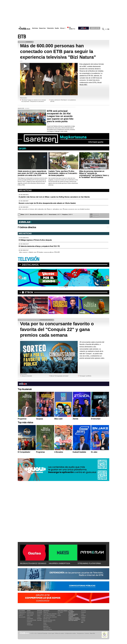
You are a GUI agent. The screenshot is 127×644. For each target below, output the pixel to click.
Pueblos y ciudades (74, 619)
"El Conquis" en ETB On (85, 376)
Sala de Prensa (73, 620)
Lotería (71, 617)
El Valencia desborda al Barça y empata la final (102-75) (39, 246)
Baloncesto (46, 626)
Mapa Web (92, 633)
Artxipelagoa (30, 625)
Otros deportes (47, 628)
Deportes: (46, 611)
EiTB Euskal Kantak (32, 620)
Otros (62, 28)
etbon (29, 292)
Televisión (50, 28)
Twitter (83, 614)
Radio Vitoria (30, 615)
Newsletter (84, 611)
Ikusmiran (39, 618)
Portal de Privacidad (42, 633)
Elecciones (72, 615)
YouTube (83, 621)
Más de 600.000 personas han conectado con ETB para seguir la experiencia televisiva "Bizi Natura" (58, 51)
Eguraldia (39, 620)
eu (106, 29)
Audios (59, 615)
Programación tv (22, 612)
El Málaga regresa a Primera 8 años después (35, 240)
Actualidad (39, 612)
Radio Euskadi (30, 614)
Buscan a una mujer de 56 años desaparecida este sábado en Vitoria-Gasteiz (47, 203)
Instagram (83, 616)
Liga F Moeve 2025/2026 (49, 615)
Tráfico (71, 613)
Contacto (87, 633)
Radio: (29, 611)
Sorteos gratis (73, 614)
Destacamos (30, 265)
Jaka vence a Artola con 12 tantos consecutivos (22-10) (39, 252)
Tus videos (94, 217)
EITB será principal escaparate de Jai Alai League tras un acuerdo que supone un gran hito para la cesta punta (60, 116)
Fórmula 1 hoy (47, 618)
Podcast (29, 623)
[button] (60, 287)
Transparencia (80, 633)
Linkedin (83, 619)
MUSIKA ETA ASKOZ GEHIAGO (33, 563)
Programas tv (22, 614)
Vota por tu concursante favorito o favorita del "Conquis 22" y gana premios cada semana (57, 329)
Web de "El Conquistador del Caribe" (59, 376)
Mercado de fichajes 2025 (49, 620)
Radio (57, 28)
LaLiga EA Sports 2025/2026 (50, 614)
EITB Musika (30, 618)
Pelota (45, 623)
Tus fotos (94, 214)
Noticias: (40, 611)
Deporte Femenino (48, 622)
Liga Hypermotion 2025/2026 (50, 617)
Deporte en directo (48, 629)
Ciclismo (45, 625)
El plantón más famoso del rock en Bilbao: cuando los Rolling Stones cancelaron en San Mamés (54, 197)
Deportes (42, 28)
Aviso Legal (51, 633)
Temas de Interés (74, 618)
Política (39, 615)
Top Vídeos (60, 612)
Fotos (59, 614)
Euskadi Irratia (30, 612)
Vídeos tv (21, 615)
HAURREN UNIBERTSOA (59, 563)
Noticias (35, 28)
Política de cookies (59, 633)
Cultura (39, 617)
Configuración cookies (70, 633)
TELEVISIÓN (28, 259)
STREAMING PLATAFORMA (89, 563)
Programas (30, 622)
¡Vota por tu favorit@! (27, 376)
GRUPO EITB (95, 28)
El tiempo (71, 612)
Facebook (83, 612)
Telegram (83, 617)
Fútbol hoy (46, 612)
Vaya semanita (22, 617)
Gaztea (29, 617)
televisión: (22, 611)
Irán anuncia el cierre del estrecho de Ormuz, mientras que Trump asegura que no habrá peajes (54, 209)
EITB (22, 37)
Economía (39, 614)
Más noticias (25, 190)
